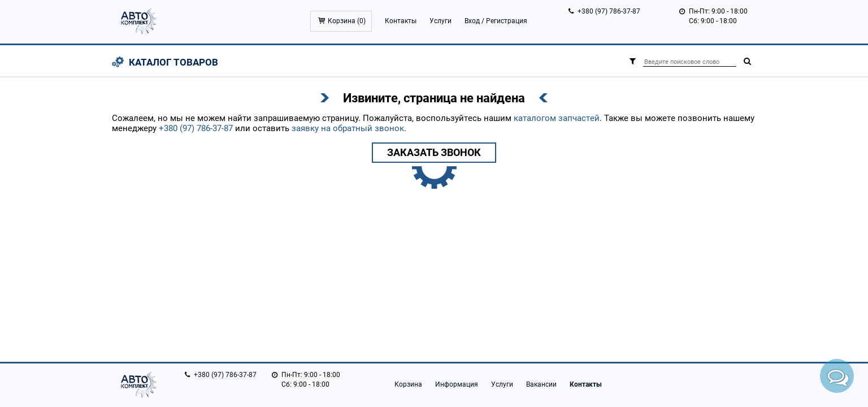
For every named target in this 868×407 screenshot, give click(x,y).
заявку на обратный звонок (348, 128)
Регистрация (507, 21)
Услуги (440, 21)
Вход (472, 21)
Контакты (401, 21)
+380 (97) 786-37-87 (609, 11)
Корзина (408, 384)
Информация (457, 384)
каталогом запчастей (557, 118)
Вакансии (541, 384)
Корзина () (347, 21)
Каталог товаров (173, 62)
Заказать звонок (434, 152)
